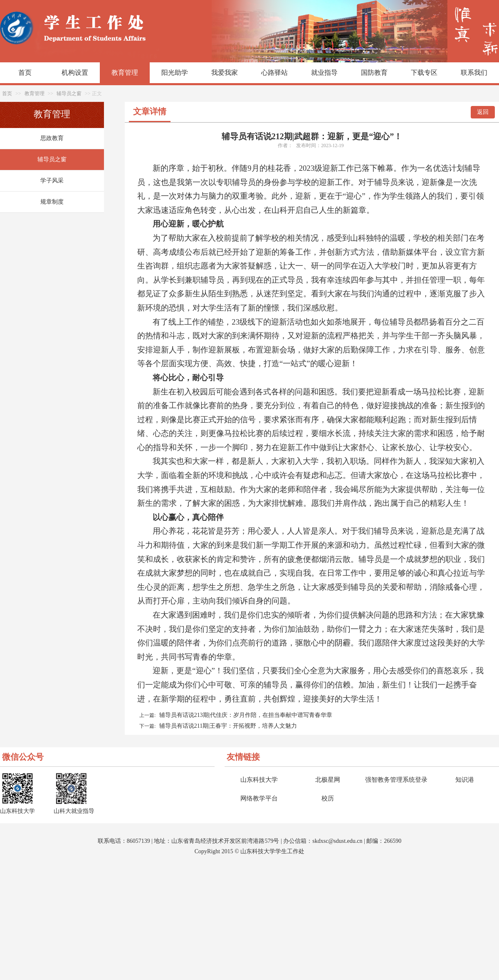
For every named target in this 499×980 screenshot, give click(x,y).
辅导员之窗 (69, 94)
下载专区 (424, 73)
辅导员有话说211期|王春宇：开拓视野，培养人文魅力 (228, 726)
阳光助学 (175, 73)
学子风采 (52, 181)
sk (315, 841)
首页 (25, 73)
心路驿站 (274, 73)
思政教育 (52, 138)
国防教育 (374, 73)
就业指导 (324, 73)
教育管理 (125, 73)
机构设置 (75, 73)
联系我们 (474, 73)
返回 (483, 112)
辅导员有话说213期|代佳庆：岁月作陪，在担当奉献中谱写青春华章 (246, 715)
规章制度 (52, 202)
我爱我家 (225, 73)
